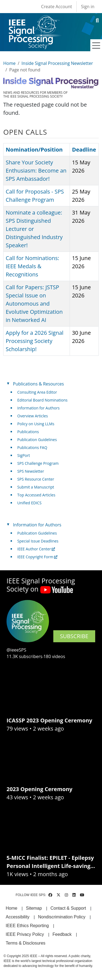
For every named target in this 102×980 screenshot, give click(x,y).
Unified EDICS (30, 503)
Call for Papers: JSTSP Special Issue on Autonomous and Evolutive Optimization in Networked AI (34, 304)
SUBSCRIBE (74, 636)
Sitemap (34, 908)
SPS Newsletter (31, 471)
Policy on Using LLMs (36, 424)
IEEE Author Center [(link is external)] (36, 549)
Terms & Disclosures (26, 943)
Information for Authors (39, 408)
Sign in (88, 7)
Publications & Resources (38, 384)
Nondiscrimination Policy (62, 917)
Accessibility (18, 917)
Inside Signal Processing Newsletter (57, 63)
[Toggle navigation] (96, 46)
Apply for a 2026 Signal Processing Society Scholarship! (35, 341)
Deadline (84, 150)
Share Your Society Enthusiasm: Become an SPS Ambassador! (36, 171)
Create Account (57, 7)
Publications (28, 432)
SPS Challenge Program (38, 463)
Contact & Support (68, 908)
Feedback (62, 934)
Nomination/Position (34, 150)
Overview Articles (33, 416)
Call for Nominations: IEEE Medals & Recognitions (32, 266)
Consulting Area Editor (37, 392)
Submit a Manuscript (36, 487)
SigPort (24, 455)
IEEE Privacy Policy (25, 934)
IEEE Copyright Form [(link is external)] (37, 557)
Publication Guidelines (37, 440)
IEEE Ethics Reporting (27, 926)
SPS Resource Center (36, 479)
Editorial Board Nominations (43, 400)
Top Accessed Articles (36, 495)
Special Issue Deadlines (38, 541)
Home (9, 63)
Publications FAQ (32, 447)
